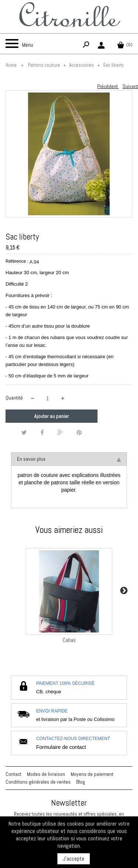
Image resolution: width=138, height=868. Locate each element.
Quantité (14, 398)
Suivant (130, 86)
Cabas (69, 640)
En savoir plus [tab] (69, 459)
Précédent (108, 86)
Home (11, 65)
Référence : (17, 261)
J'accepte (74, 859)
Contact (13, 774)
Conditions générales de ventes (38, 782)
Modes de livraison (46, 774)
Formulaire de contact (61, 747)
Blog (81, 782)
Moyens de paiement (92, 774)
